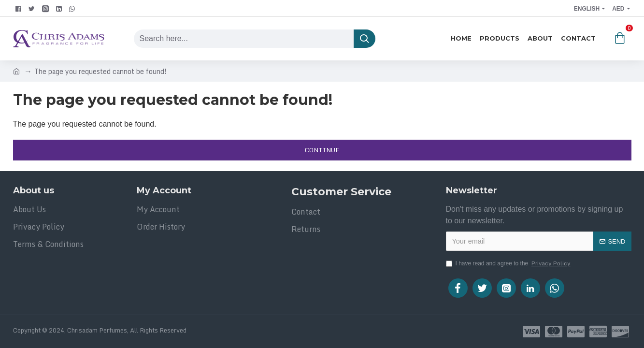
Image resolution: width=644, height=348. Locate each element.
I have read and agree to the (509, 263)
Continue (322, 150)
